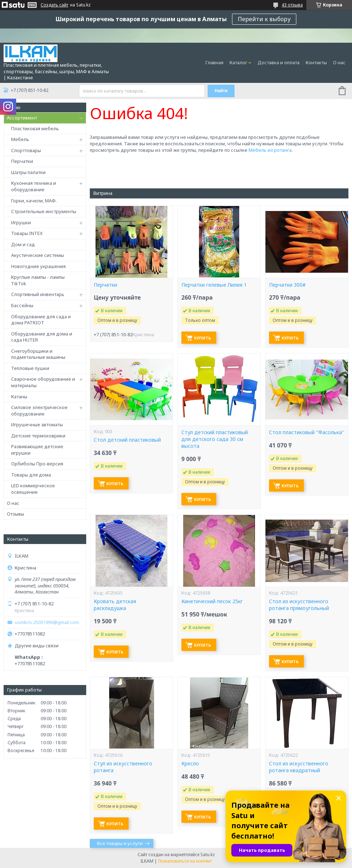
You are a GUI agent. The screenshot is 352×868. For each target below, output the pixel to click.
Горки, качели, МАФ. (34, 201)
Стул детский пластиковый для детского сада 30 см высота (215, 439)
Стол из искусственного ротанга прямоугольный (299, 605)
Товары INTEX (27, 233)
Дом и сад (23, 244)
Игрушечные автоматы (37, 424)
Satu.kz (208, 855)
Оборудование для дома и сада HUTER (42, 337)
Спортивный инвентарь (38, 294)
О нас (339, 62)
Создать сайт (54, 5)
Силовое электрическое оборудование (39, 410)
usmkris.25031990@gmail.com (47, 622)
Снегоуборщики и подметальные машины (38, 354)
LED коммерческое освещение (33, 489)
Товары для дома (31, 475)
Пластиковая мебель (35, 128)
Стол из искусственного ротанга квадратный (299, 767)
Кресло (190, 764)
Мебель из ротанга (270, 150)
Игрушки (21, 222)
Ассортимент (22, 118)
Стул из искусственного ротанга (123, 767)
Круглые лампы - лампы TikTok (38, 280)
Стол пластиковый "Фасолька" (307, 432)
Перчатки (22, 161)
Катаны (19, 397)
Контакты (316, 62)
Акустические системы (38, 255)
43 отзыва (292, 5)
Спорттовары (26, 150)
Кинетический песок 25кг (212, 601)
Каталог (238, 62)
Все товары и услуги (120, 843)
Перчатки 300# (287, 285)
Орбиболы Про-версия (37, 464)
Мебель (20, 139)
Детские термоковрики (38, 436)
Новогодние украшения (38, 266)
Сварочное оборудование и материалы (43, 382)
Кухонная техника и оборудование (34, 186)
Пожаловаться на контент (185, 861)
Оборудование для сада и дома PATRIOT (41, 320)
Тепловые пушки (30, 368)
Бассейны (22, 305)
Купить (202, 338)
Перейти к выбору (264, 19)
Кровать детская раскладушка (115, 605)
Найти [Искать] (221, 91)
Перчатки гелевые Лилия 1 (214, 285)
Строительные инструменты (44, 211)
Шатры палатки (28, 172)
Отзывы (15, 514)
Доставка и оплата (279, 62)
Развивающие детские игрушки (37, 450)
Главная (214, 62)
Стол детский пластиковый (127, 440)
